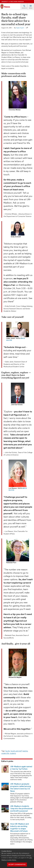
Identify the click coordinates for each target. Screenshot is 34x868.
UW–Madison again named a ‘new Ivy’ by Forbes (21, 768)
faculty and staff (16, 751)
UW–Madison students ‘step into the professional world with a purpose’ (21, 809)
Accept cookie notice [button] (17, 865)
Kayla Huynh (20, 28)
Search (24, 7)
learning (25, 751)
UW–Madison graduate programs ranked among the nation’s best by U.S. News (21, 787)
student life (5, 753)
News (5, 6)
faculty (8, 751)
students (13, 753)
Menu (31, 7)
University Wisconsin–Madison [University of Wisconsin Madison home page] (13, 2)
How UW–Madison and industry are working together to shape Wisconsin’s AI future (19, 827)
